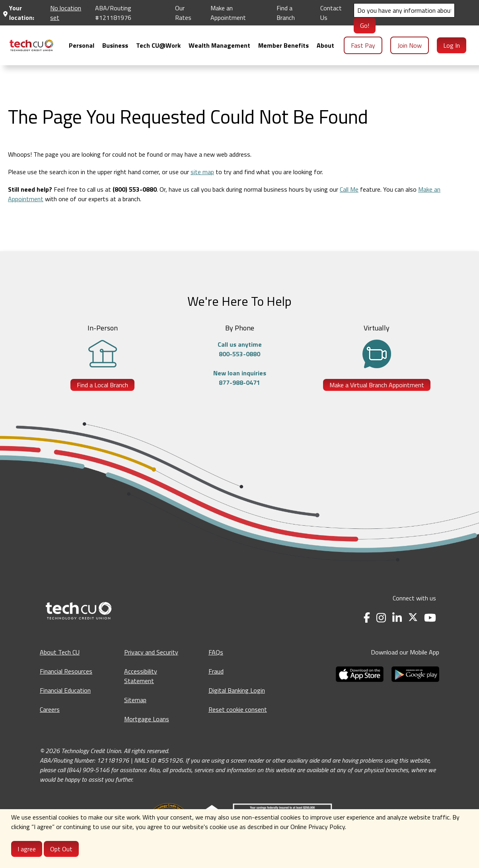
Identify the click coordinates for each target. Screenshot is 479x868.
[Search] (404, 10)
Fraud (216, 671)
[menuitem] (31, 45)
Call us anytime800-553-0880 (240, 349)
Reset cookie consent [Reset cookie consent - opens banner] (238, 709)
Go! (365, 25)
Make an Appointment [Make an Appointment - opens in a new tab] (228, 13)
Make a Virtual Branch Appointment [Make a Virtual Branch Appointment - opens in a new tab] (377, 385)
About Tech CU (60, 652)
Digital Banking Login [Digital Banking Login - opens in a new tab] (237, 690)
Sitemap (135, 700)
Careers (50, 709)
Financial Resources (66, 671)
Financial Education (65, 690)
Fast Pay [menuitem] (363, 45)
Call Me (349, 189)
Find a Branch (286, 13)
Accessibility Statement (141, 676)
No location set (66, 13)
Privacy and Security (151, 652)
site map (202, 172)
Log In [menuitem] (452, 45)
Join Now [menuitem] (410, 45)
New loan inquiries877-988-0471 (240, 378)
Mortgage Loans (147, 719)
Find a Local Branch (102, 385)
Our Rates (183, 13)
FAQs (216, 652)
